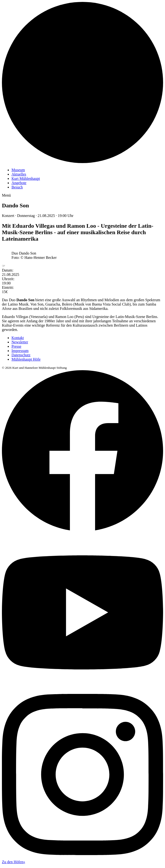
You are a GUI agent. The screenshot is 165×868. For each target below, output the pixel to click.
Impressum (20, 351)
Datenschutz (21, 355)
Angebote (19, 183)
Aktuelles (19, 174)
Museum (18, 170)
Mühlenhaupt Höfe (26, 359)
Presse (16, 346)
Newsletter (20, 342)
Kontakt (18, 338)
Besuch (17, 187)
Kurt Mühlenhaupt (26, 179)
